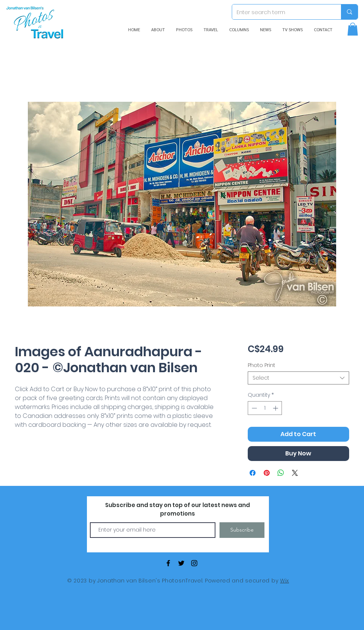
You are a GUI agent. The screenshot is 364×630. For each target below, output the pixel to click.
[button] (353, 29)
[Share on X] (295, 473)
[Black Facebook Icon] (168, 563)
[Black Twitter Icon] (181, 563)
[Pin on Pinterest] (267, 473)
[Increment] (276, 408)
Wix (285, 581)
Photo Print (261, 365)
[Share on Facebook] (253, 473)
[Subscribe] (242, 530)
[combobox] (298, 378)
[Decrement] (253, 408)
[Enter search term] (281, 12)
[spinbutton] (265, 408)
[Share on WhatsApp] (281, 473)
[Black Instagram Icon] (194, 563)
